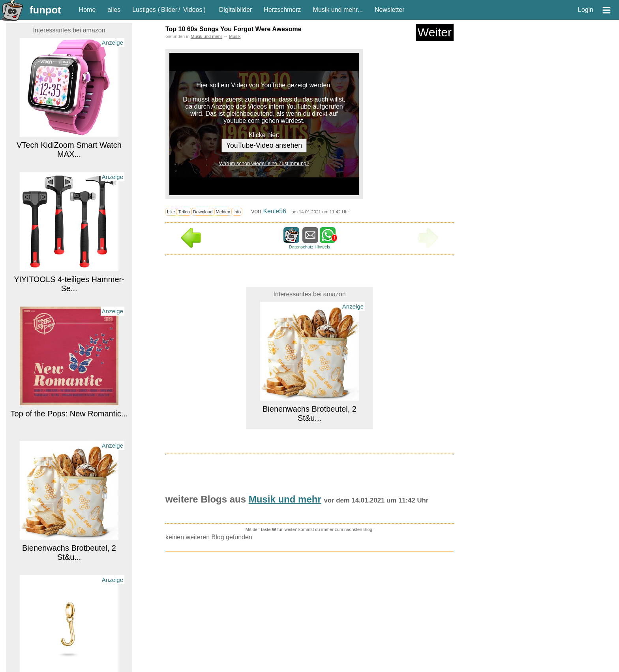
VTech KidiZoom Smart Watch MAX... (69, 150)
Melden (223, 212)
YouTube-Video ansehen (264, 145)
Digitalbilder (236, 10)
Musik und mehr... (338, 10)
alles (114, 10)
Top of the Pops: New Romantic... (69, 414)
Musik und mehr (206, 36)
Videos (193, 10)
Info (237, 212)
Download (203, 212)
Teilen (184, 212)
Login (586, 10)
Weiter (435, 32)
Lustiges (144, 10)
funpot (45, 10)
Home (87, 10)
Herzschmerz (282, 10)
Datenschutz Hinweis (309, 247)
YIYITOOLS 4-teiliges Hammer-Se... (69, 284)
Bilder (169, 10)
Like (171, 212)
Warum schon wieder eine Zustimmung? (264, 163)
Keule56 (275, 211)
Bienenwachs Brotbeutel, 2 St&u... (69, 552)
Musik (235, 36)
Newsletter (390, 10)
